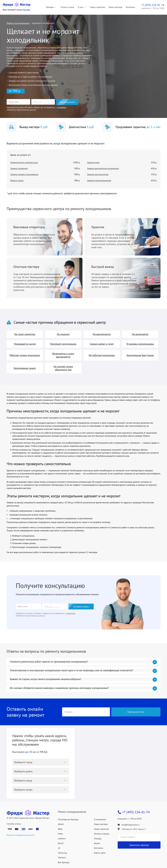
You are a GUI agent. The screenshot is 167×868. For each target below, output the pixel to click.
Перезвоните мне (136, 712)
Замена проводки (19, 168)
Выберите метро (23, 790)
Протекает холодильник (63, 344)
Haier (60, 834)
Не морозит (63, 334)
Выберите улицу (23, 780)
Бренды (50, 7)
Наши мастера (115, 7)
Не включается (140, 334)
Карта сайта (100, 853)
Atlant (61, 824)
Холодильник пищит (25, 368)
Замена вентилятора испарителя (103, 168)
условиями (62, 107)
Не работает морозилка (102, 355)
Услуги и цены (67, 7)
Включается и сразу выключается (63, 355)
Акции (97, 843)
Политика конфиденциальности (21, 835)
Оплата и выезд (102, 834)
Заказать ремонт (67, 102)
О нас (80, 7)
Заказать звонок (139, 845)
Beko (60, 829)
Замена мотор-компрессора (24, 162)
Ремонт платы (17, 180)
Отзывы (98, 838)
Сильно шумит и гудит (102, 344)
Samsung (62, 853)
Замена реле (93, 162)
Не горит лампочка (25, 334)
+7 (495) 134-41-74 (136, 812)
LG (59, 848)
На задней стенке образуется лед (63, 368)
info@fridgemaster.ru (130, 825)
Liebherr (62, 838)
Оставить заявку (81, 607)
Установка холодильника (140, 344)
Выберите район (23, 771)
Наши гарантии (98, 7)
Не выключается (102, 334)
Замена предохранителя (99, 180)
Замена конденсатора (98, 174)
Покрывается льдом (25, 344)
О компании (100, 819)
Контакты (130, 7)
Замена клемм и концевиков (24, 174)
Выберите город (23, 762)
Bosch (61, 843)
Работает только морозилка (25, 355)
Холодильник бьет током (140, 355)
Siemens (62, 857)
